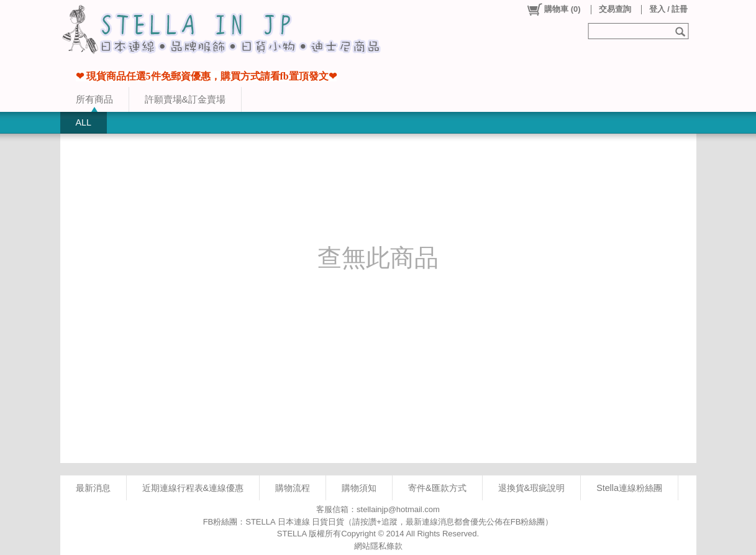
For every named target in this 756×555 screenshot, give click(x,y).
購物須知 (359, 488)
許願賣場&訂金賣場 (185, 99)
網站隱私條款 (378, 546)
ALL (84, 122)
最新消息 (93, 488)
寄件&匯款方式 (437, 488)
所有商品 (94, 99)
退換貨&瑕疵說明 (532, 488)
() (553, 9)
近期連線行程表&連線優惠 (193, 488)
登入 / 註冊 (669, 9)
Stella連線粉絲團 (629, 488)
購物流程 (293, 488)
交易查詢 (615, 9)
